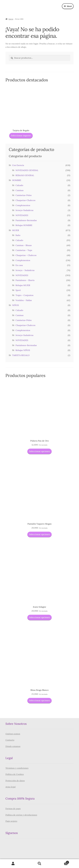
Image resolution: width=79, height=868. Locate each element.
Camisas (20, 190)
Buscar (39, 864)
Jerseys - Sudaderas (25, 270)
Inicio (11, 19)
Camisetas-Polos (24, 195)
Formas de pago (13, 808)
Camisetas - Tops (24, 250)
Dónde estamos (13, 746)
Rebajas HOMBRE (24, 225)
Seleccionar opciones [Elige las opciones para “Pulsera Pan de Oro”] (40, 451)
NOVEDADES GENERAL (27, 170)
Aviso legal (11, 787)
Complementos (23, 205)
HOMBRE (17, 180)
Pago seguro (11, 821)
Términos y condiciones (17, 768)
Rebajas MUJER (23, 285)
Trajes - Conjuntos (25, 295)
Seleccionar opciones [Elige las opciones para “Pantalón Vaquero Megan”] (40, 534)
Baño (18, 235)
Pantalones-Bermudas (26, 220)
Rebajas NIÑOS (23, 350)
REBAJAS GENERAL (25, 175)
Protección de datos (15, 781)
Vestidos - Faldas (24, 300)
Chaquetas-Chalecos (25, 200)
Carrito (61, 862)
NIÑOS (16, 305)
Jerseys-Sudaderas (25, 210)
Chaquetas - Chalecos (26, 255)
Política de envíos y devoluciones (21, 815)
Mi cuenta (13, 864)
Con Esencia (18, 165)
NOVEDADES (22, 215)
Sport (18, 290)
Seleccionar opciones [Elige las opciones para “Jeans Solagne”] (40, 617)
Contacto (10, 740)
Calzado (19, 185)
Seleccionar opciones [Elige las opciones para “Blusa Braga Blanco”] (40, 700)
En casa (19, 265)
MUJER (16, 230)
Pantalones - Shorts (25, 280)
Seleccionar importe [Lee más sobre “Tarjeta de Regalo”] (21, 136)
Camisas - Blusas (24, 245)
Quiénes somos (13, 734)
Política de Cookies (15, 774)
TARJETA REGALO (21, 355)
